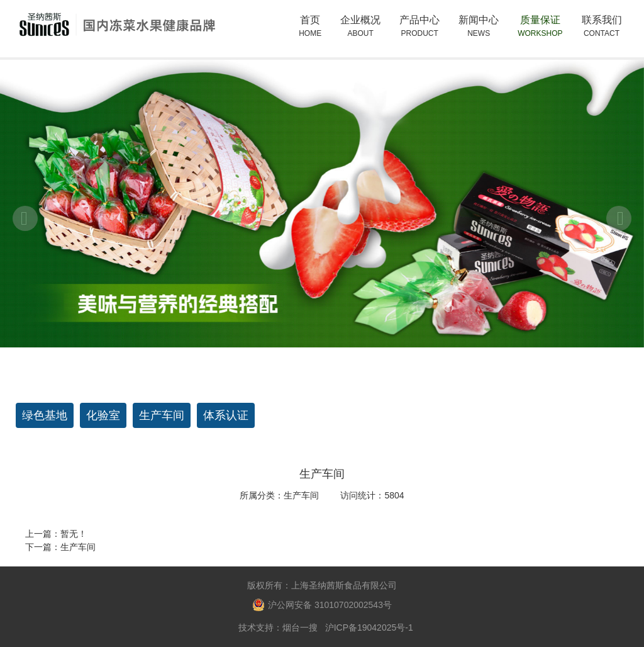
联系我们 (602, 27)
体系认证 (226, 415)
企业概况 (360, 32)
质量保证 (540, 27)
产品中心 (419, 32)
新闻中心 (479, 27)
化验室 (103, 415)
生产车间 (162, 415)
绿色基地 (45, 415)
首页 (310, 27)
